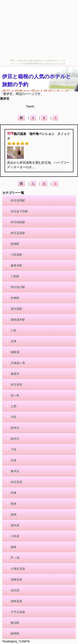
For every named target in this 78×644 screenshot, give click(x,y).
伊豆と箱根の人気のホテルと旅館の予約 (37, 80)
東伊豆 (5, 99)
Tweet (30, 106)
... (33, 167)
